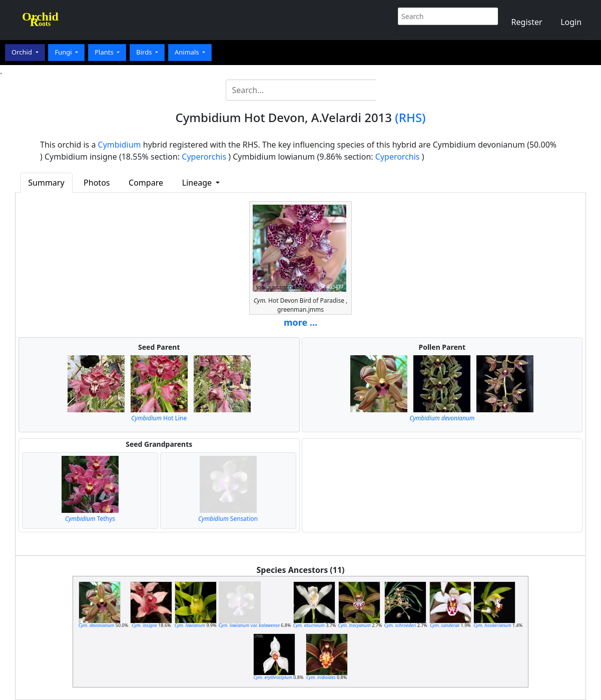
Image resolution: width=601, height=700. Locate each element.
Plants (105, 52)
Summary (46, 183)
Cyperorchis (204, 157)
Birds (145, 52)
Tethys (90, 519)
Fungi (64, 52)
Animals (188, 52)
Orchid (23, 52)
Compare (146, 183)
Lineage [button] (198, 183)
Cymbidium (120, 145)
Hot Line (159, 418)
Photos (97, 183)
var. (249, 625)
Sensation (228, 519)
